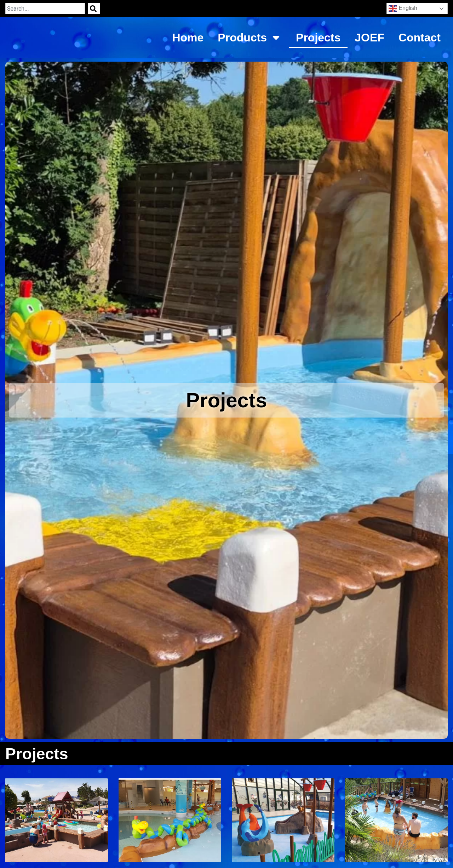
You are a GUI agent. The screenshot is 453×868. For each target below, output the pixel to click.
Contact (420, 38)
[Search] (94, 8)
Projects (318, 38)
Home (188, 38)
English (403, 8)
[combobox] (45, 8)
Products (250, 38)
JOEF (369, 38)
